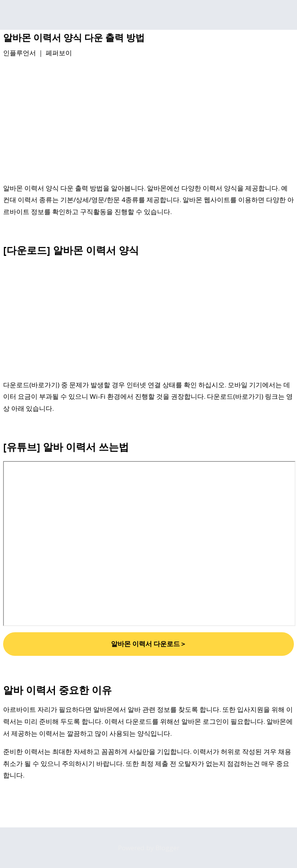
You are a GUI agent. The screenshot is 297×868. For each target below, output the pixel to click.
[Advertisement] (148, 122)
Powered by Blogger (149, 848)
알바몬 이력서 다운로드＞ (149, 644)
